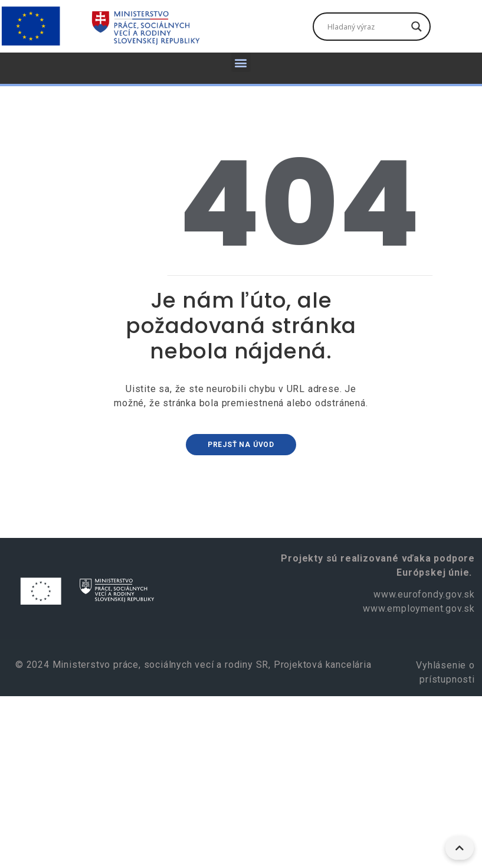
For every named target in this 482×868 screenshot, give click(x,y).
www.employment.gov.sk (419, 608)
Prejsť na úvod (241, 445)
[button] (241, 62)
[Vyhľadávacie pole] (366, 27)
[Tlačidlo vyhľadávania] (417, 27)
